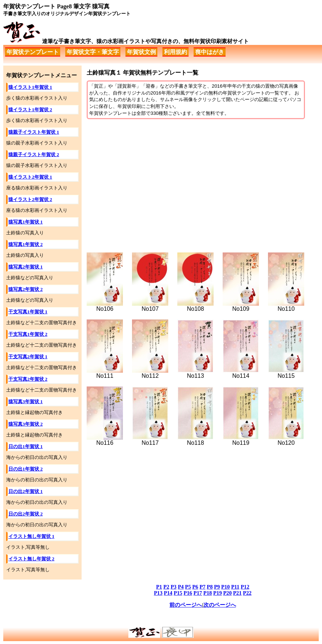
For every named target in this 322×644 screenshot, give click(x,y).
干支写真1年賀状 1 (28, 312)
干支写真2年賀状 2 (28, 379)
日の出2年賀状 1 (26, 491)
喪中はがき (210, 52)
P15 (178, 593)
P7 (202, 587)
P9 (217, 587)
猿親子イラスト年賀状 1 (34, 132)
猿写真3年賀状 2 (26, 424)
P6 (195, 587)
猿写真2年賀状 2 (26, 289)
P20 (227, 593)
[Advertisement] (203, 182)
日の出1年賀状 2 (26, 469)
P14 (168, 593)
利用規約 (176, 52)
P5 (188, 587)
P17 (198, 593)
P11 (235, 587)
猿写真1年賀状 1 (26, 222)
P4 (181, 587)
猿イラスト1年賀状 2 (30, 110)
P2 (166, 587)
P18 (208, 593)
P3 (173, 587)
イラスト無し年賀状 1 (31, 536)
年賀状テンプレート (33, 52)
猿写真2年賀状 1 (26, 267)
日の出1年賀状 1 (26, 446)
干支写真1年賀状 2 (28, 334)
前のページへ (186, 605)
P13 (158, 593)
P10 (226, 587)
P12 (245, 587)
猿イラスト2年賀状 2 (30, 199)
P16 (188, 593)
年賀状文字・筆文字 (93, 52)
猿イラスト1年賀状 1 (30, 87)
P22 (247, 593)
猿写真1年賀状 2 (26, 244)
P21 (238, 593)
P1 (159, 587)
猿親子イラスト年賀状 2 (34, 154)
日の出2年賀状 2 (26, 514)
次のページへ (220, 605)
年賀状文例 (141, 52)
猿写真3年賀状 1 (26, 402)
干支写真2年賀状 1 (28, 357)
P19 (218, 593)
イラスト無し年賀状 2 (31, 559)
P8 (210, 587)
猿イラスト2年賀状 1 (30, 177)
